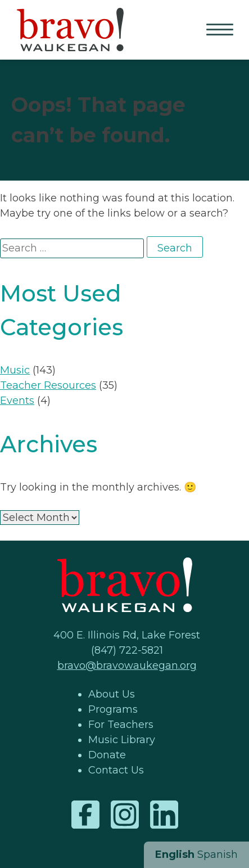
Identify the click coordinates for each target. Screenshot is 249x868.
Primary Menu (221, 30)
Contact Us (116, 770)
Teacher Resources (48, 385)
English (175, 854)
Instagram (125, 815)
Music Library (122, 740)
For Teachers (121, 725)
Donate (107, 755)
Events (17, 401)
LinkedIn (164, 815)
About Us (112, 694)
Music (15, 370)
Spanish (218, 854)
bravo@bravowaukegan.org (127, 665)
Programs (113, 709)
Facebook (85, 815)
